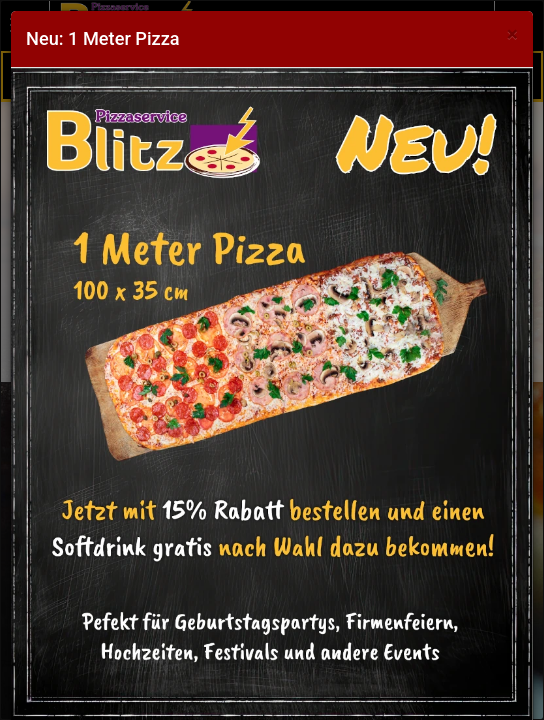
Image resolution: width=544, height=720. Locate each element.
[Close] (512, 34)
